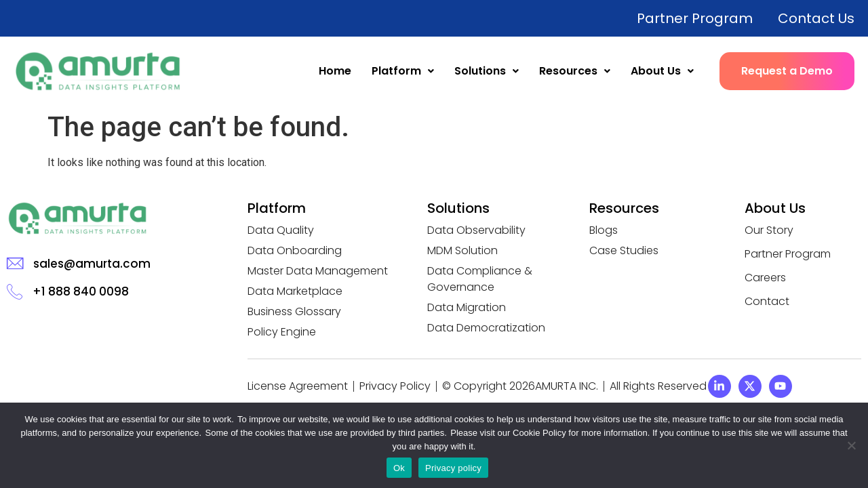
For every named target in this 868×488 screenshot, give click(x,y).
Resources (575, 71)
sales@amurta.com (92, 264)
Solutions (487, 71)
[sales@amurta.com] (15, 264)
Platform (403, 71)
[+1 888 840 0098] (15, 291)
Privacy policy (453, 468)
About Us (662, 71)
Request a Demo (787, 71)
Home (335, 71)
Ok (399, 468)
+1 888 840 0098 (81, 291)
